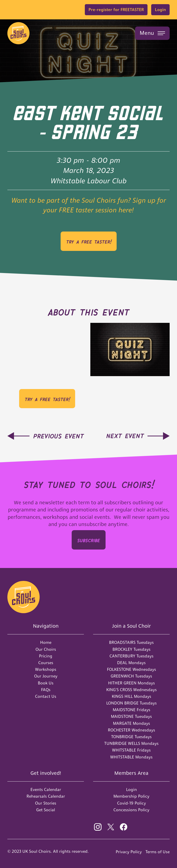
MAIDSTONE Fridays (131, 710)
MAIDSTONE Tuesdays (131, 716)
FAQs (46, 690)
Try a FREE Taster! (89, 241)
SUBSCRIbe (89, 540)
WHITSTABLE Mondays (131, 757)
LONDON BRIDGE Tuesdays (131, 703)
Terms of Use (158, 852)
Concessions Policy (131, 810)
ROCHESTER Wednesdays (131, 730)
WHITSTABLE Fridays (131, 750)
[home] (18, 33)
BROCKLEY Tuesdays (131, 649)
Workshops (46, 669)
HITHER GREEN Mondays (131, 683)
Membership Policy (131, 796)
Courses (46, 663)
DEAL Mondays (131, 663)
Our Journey (46, 676)
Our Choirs (46, 649)
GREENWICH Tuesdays (131, 676)
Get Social (46, 810)
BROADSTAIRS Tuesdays (131, 642)
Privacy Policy (129, 852)
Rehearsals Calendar (46, 796)
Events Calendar (46, 789)
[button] (152, 33)
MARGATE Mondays (131, 723)
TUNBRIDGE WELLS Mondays (131, 743)
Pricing (46, 656)
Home (46, 642)
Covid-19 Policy (131, 803)
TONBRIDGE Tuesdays (131, 737)
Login (160, 10)
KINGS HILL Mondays (131, 696)
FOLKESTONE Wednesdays (131, 669)
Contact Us (46, 696)
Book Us (46, 683)
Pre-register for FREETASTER (116, 10)
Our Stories (46, 803)
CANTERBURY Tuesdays (131, 656)
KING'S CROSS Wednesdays (131, 690)
